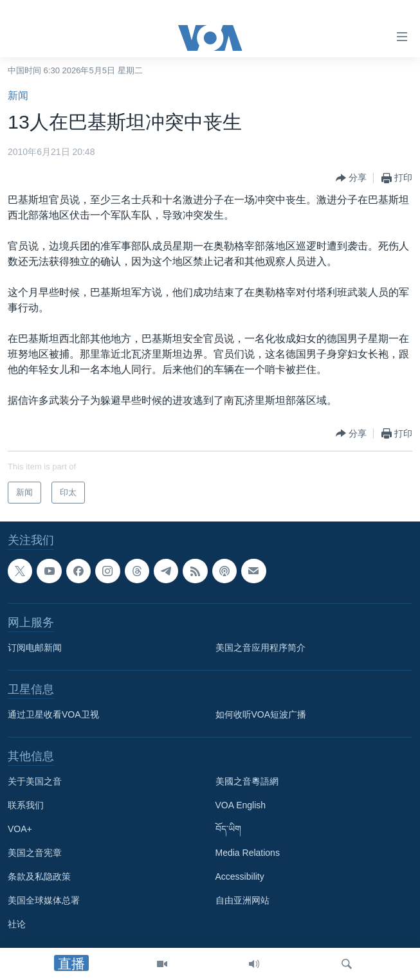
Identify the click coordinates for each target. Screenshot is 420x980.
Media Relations (248, 853)
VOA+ (20, 829)
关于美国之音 (35, 781)
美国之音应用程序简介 (260, 648)
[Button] (351, 178)
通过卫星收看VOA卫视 (53, 714)
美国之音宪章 (35, 853)
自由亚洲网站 (242, 900)
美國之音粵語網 (247, 781)
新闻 (18, 95)
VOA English (241, 805)
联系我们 (26, 805)
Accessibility (240, 876)
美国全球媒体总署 (44, 900)
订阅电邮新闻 (35, 648)
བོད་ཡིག (228, 829)
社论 (17, 924)
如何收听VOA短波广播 (261, 714)
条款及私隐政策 (39, 876)
